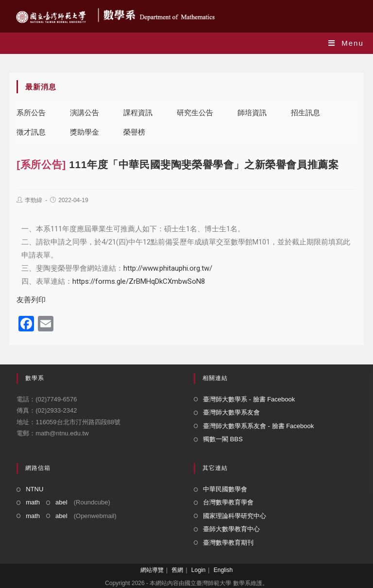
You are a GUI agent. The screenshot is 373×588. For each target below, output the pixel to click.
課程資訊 (138, 112)
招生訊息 (305, 112)
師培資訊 (252, 112)
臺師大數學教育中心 (231, 529)
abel (61, 502)
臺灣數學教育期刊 (228, 543)
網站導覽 (152, 570)
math (33, 502)
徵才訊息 (31, 132)
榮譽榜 (134, 132)
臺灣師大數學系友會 (231, 412)
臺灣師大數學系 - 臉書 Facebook (249, 399)
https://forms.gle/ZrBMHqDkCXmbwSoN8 (139, 281)
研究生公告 (195, 112)
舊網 (177, 570)
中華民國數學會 (225, 489)
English (223, 570)
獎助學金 (85, 132)
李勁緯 (34, 200)
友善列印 (31, 300)
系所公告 (31, 112)
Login (198, 570)
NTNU (34, 489)
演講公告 (85, 112)
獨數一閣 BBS (223, 439)
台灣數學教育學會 (228, 502)
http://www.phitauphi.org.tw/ (168, 268)
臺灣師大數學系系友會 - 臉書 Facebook (258, 426)
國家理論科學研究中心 (235, 516)
